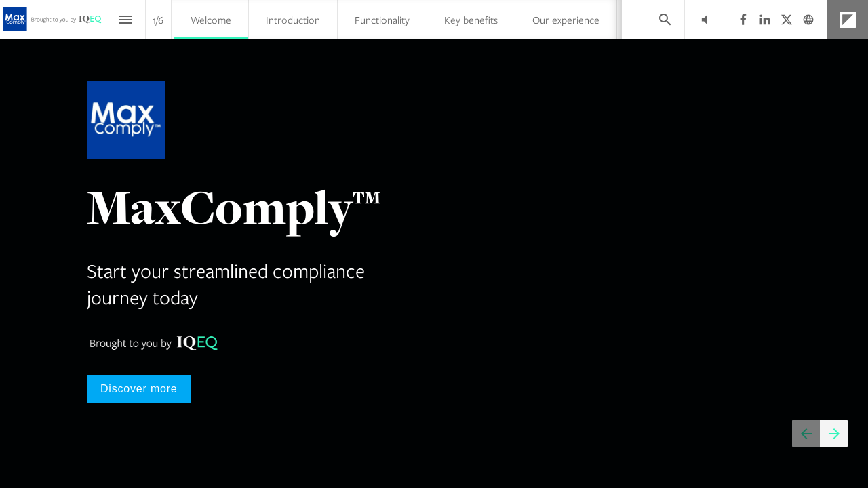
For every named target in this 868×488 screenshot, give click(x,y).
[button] (704, 19)
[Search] (665, 19)
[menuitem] (211, 19)
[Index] (126, 19)
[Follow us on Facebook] (743, 20)
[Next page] (834, 433)
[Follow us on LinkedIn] (765, 20)
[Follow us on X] (787, 20)
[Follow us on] (808, 20)
